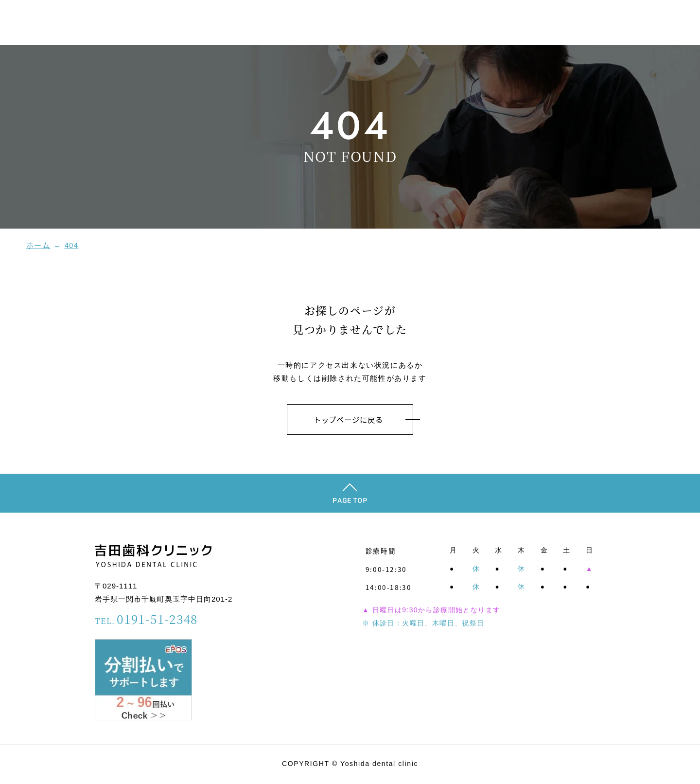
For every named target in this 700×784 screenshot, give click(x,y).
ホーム (461, 24)
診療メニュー (613, 24)
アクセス (665, 24)
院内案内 (561, 24)
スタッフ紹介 (509, 24)
